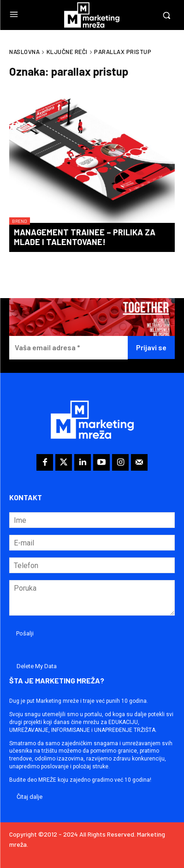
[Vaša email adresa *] (68, 348)
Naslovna (24, 52)
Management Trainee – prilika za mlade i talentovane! (85, 237)
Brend (20, 221)
